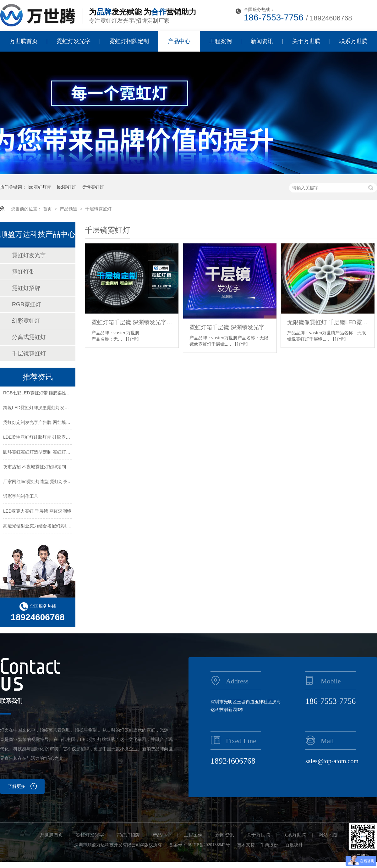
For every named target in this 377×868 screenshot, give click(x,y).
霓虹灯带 (23, 272)
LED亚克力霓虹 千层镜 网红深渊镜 (37, 512)
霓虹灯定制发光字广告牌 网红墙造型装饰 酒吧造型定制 (57, 423)
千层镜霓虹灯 (98, 209)
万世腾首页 (24, 41)
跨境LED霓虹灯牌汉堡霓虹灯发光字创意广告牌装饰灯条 (58, 408)
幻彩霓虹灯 (26, 321)
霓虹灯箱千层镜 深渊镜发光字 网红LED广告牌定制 (132, 322)
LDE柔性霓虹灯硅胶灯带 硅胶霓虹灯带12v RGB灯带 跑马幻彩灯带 (68, 438)
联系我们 (11, 701)
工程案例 (221, 41)
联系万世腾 (353, 41)
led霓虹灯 (66, 187)
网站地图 (328, 835)
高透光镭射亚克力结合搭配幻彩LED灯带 (43, 526)
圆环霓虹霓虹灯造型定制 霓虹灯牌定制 (41, 453)
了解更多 (17, 786)
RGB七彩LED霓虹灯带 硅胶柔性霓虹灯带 (44, 393)
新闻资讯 (262, 41)
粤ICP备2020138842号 (209, 845)
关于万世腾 (306, 41)
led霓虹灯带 (39, 187)
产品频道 (69, 209)
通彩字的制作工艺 (21, 497)
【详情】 (132, 339)
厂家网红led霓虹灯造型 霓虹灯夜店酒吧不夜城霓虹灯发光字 (62, 482)
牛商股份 (269, 845)
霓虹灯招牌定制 (129, 41)
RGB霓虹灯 (27, 304)
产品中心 (179, 41)
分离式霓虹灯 (29, 337)
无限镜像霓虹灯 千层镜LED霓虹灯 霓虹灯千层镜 (328, 322)
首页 (48, 209)
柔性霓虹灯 (93, 187)
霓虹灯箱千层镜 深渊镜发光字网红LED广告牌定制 (230, 327)
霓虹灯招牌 (26, 288)
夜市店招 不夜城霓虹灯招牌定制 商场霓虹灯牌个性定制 (57, 467)
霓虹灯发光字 (74, 41)
